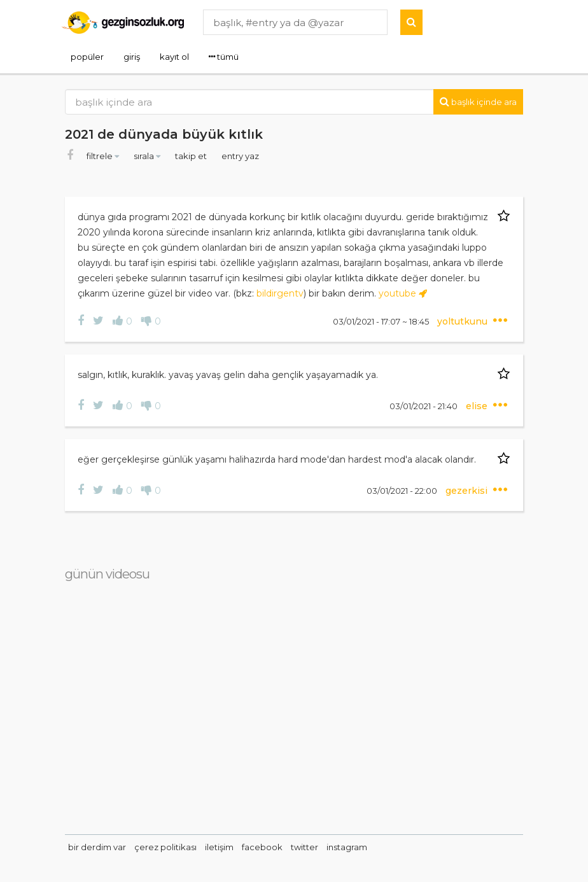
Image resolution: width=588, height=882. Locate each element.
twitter (304, 847)
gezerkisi (468, 491)
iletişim (219, 847)
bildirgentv (280, 293)
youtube (403, 293)
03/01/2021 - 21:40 (424, 406)
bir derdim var (97, 847)
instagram (347, 847)
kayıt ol (174, 57)
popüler (87, 57)
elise (478, 406)
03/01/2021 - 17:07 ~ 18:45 (382, 321)
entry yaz (240, 156)
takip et (192, 156)
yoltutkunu (464, 321)
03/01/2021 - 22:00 (403, 491)
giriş (132, 57)
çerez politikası (165, 847)
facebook (262, 847)
